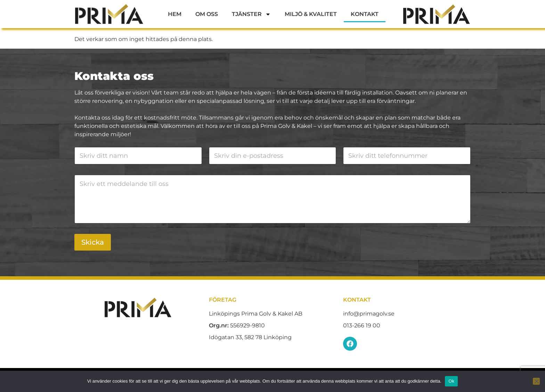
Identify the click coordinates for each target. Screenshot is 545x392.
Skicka (93, 242)
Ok (451, 381)
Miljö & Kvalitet (311, 14)
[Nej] (536, 381)
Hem (175, 14)
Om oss (207, 14)
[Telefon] (407, 156)
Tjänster (251, 14)
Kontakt (365, 14)
